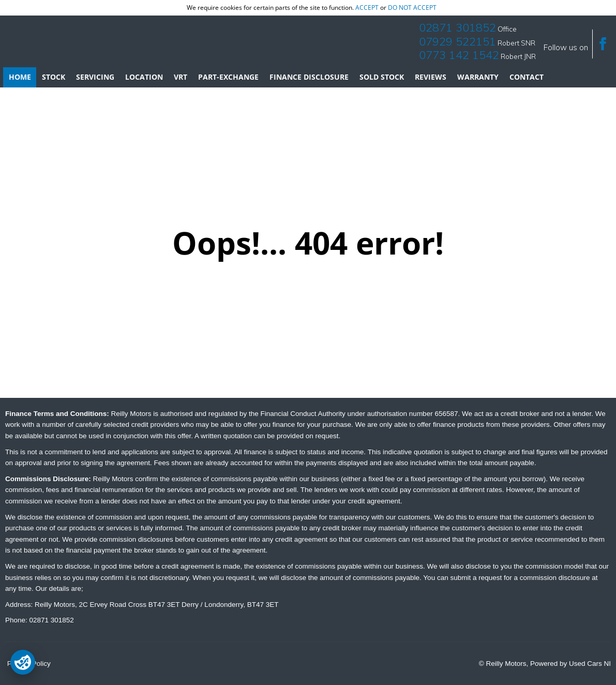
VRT (181, 77)
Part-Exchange (228, 77)
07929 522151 (457, 41)
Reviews (431, 77)
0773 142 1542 (459, 55)
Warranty (478, 77)
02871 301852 (457, 27)
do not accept (412, 8)
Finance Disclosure (309, 77)
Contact (527, 77)
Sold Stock (382, 77)
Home (20, 77)
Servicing (95, 77)
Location (144, 77)
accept (367, 8)
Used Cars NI (590, 664)
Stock (54, 77)
